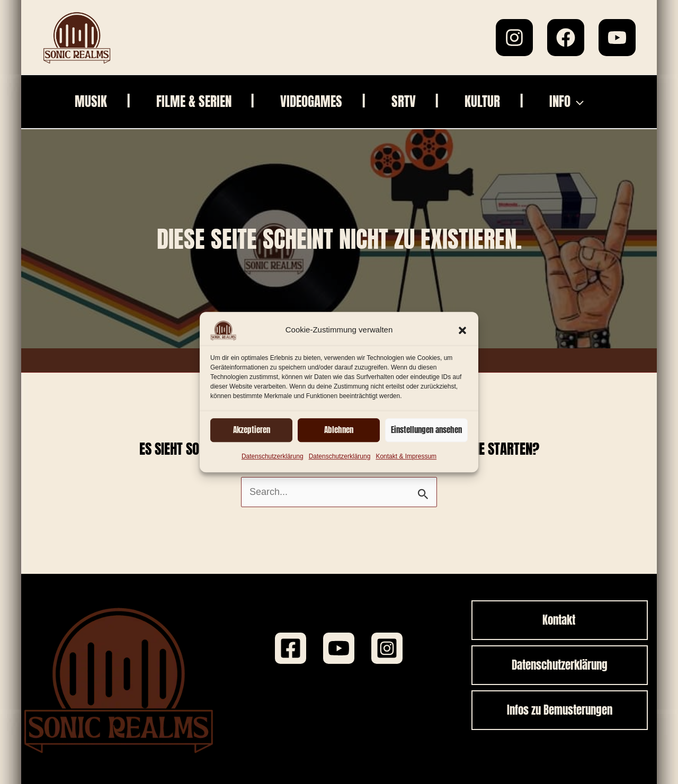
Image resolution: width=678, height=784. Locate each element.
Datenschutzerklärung (273, 456)
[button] (462, 330)
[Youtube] (339, 648)
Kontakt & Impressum (406, 456)
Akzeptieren (252, 430)
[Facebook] (566, 38)
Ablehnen (339, 430)
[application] (577, 102)
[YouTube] (617, 38)
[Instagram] (514, 38)
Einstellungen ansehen (426, 430)
